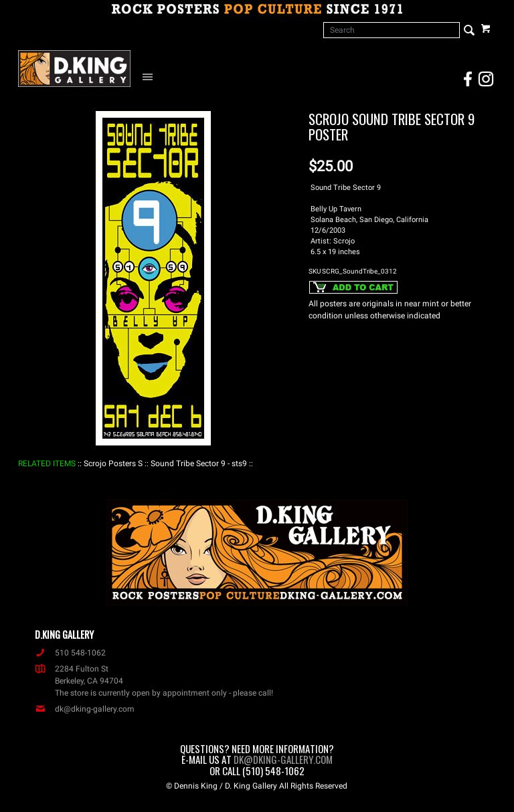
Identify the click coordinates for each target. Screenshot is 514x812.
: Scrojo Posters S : (113, 464)
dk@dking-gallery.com (85, 709)
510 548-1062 (70, 653)
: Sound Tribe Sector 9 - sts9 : (199, 464)
